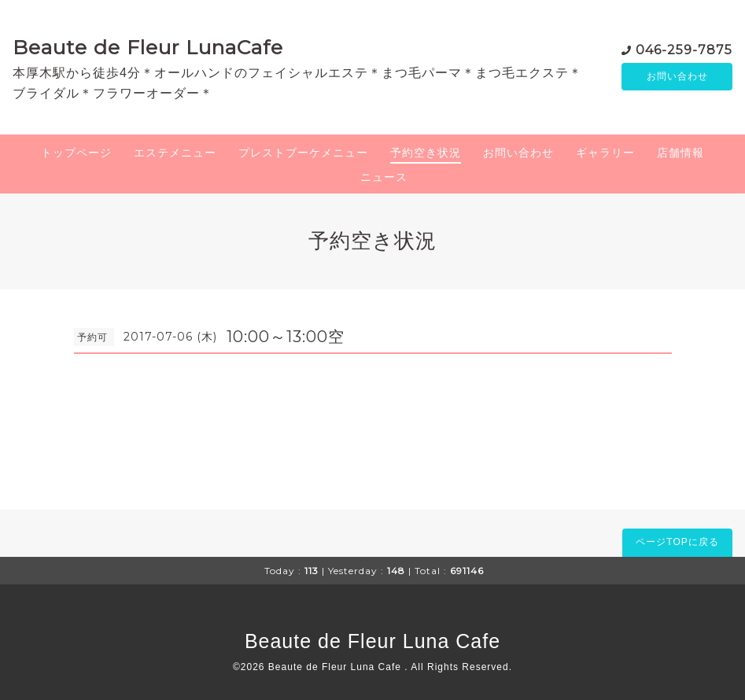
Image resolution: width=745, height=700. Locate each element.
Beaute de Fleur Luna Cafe (372, 641)
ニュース (384, 177)
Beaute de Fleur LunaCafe (148, 47)
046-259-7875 (684, 48)
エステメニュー (175, 153)
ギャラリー (605, 153)
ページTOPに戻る (677, 542)
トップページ (76, 153)
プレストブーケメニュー (303, 153)
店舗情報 (680, 153)
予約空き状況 (426, 153)
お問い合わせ (677, 76)
